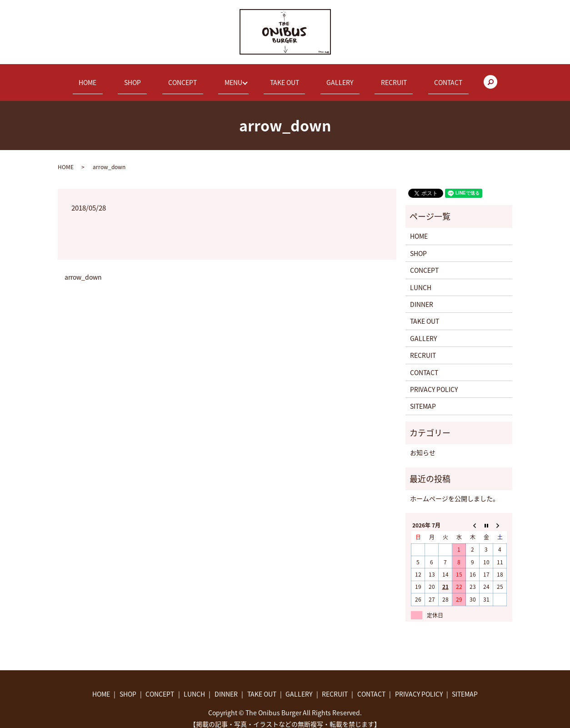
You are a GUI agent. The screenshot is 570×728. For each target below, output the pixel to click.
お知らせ (423, 444)
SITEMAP (423, 398)
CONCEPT (196, 78)
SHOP (158, 78)
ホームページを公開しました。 (455, 490)
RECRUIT (368, 78)
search (446, 78)
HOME (126, 78)
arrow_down (83, 269)
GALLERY (326, 78)
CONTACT (410, 78)
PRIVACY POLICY (434, 381)
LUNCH (421, 279)
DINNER (422, 296)
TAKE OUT (283, 78)
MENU (235, 78)
